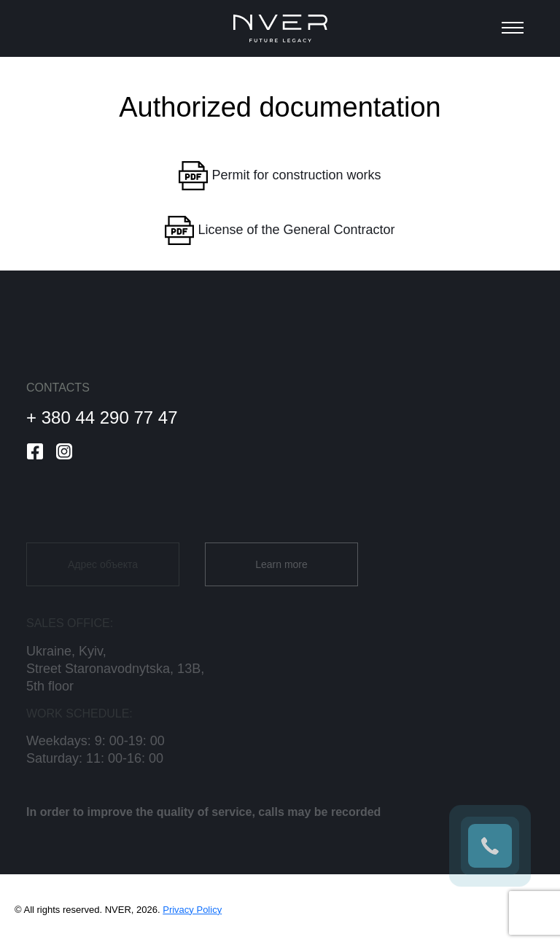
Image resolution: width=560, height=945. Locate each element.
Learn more (281, 574)
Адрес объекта (103, 574)
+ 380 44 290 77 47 (102, 417)
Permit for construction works (280, 176)
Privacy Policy (192, 910)
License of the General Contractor (280, 230)
